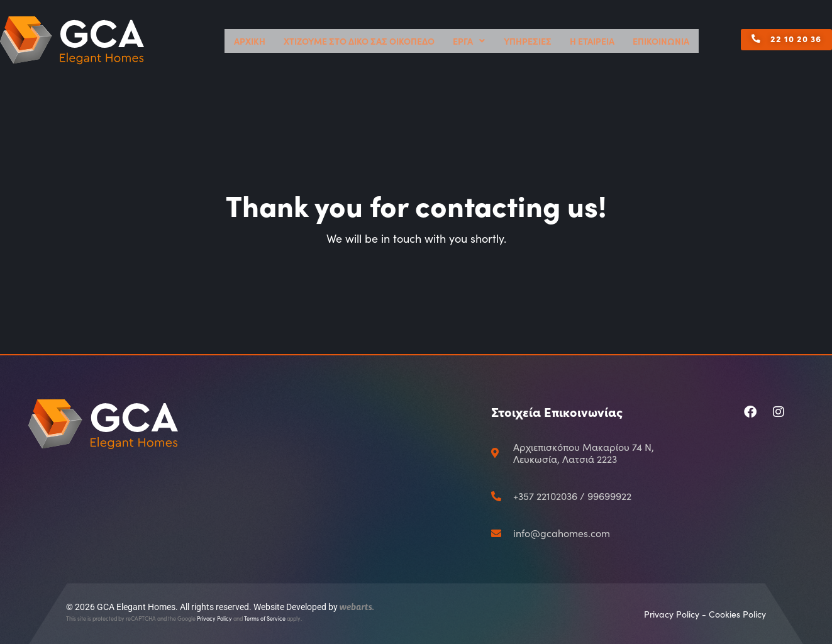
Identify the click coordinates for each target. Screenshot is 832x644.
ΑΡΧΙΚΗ (345, 41)
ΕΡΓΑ (516, 41)
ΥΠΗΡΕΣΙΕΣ (563, 41)
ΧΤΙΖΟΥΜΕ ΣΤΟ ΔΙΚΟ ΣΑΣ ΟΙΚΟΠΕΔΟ (429, 41)
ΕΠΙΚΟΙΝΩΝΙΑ (669, 41)
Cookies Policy (737, 614)
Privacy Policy (214, 618)
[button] (718, 45)
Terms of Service (265, 618)
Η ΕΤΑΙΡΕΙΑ (614, 41)
